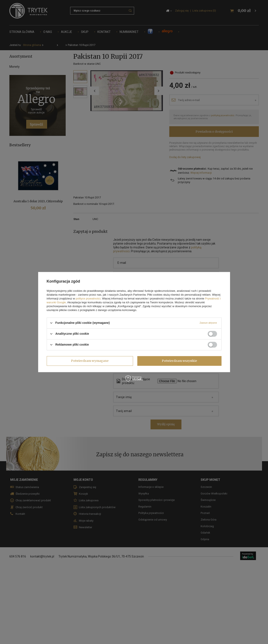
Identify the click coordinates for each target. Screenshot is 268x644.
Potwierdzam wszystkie (179, 361)
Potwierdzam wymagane (90, 361)
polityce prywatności (88, 299)
